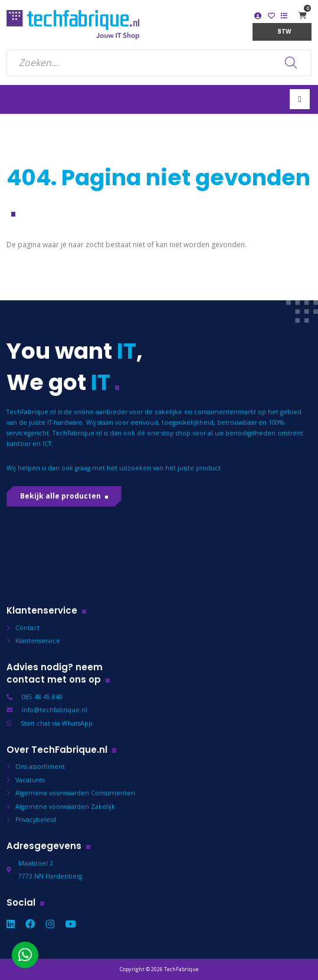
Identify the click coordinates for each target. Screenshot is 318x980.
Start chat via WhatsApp (57, 723)
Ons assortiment (40, 766)
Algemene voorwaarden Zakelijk (65, 807)
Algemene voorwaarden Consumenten (75, 793)
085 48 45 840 (42, 697)
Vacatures (30, 780)
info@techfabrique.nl (55, 710)
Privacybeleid (36, 820)
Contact (27, 628)
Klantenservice (38, 641)
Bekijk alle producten (60, 496)
